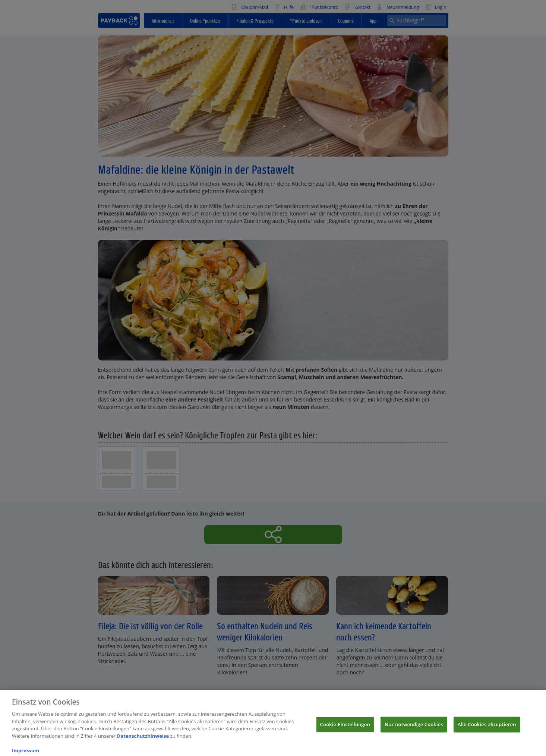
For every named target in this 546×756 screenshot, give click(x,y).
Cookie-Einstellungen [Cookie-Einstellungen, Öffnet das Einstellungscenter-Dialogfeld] (345, 728)
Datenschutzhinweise (143, 740)
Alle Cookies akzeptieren (487, 728)
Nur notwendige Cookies (414, 728)
